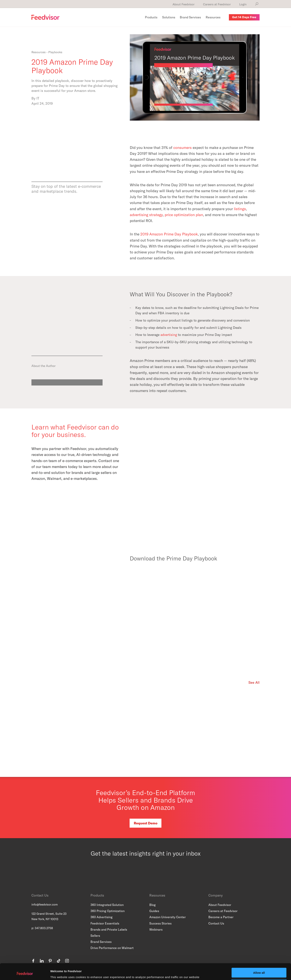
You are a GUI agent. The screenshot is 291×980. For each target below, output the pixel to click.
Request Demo (146, 823)
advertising (169, 335)
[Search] (257, 4)
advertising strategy (146, 215)
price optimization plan (184, 215)
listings (240, 209)
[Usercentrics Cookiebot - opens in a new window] (25, 973)
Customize (259, 969)
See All (254, 682)
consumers (182, 147)
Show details (59, 972)
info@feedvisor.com (45, 904)
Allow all (259, 958)
